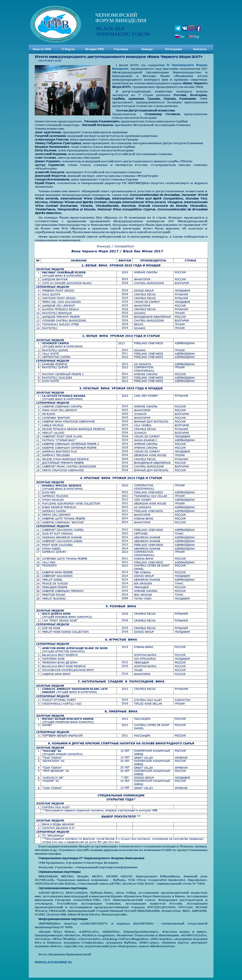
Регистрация (174, 49)
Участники (121, 49)
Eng (194, 36)
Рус (180, 36)
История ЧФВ (95, 49)
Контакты (200, 49)
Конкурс (147, 49)
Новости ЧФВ (42, 49)
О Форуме (68, 49)
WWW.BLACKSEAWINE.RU (53, 962)
